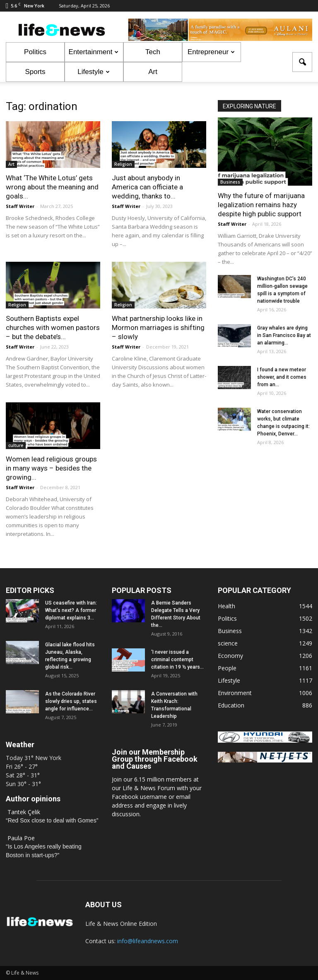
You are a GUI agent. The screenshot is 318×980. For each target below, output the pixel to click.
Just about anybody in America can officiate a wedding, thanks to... (147, 187)
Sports (35, 72)
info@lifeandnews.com (148, 941)
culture (16, 445)
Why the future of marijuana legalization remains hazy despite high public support (261, 205)
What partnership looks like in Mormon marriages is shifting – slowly (158, 327)
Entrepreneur (211, 52)
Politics (35, 52)
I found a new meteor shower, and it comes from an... (282, 377)
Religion (123, 164)
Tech (153, 52)
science (228, 643)
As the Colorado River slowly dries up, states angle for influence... (71, 701)
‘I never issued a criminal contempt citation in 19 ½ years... (177, 660)
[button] (302, 62)
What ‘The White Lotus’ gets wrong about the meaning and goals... (52, 187)
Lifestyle (93, 72)
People (227, 668)
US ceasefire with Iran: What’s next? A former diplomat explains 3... (71, 610)
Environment (235, 693)
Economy (230, 656)
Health (226, 606)
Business (230, 182)
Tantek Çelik (24, 812)
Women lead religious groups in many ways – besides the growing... (51, 468)
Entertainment (94, 52)
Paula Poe (21, 838)
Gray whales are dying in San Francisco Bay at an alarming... (284, 335)
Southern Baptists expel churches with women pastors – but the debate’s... (53, 327)
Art (153, 72)
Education (231, 705)
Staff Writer (20, 206)
